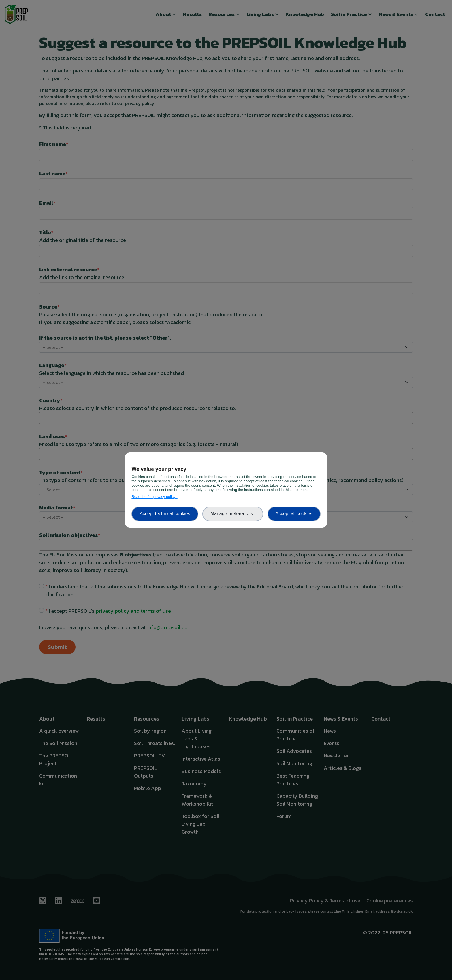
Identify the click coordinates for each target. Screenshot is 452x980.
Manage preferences (233, 514)
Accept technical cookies (165, 514)
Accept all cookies (294, 514)
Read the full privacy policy (154, 497)
